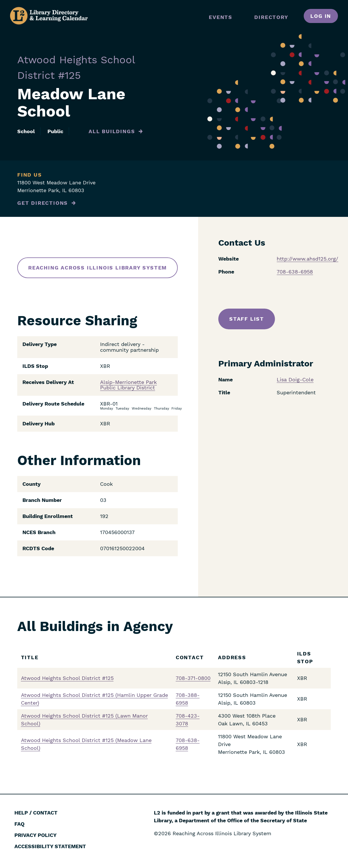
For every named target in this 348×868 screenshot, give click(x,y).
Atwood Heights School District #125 (67, 678)
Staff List (247, 319)
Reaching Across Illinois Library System (97, 268)
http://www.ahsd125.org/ (307, 259)
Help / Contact (36, 813)
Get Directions (43, 203)
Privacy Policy (36, 835)
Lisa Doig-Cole (295, 379)
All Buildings (112, 131)
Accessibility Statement (50, 846)
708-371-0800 (193, 678)
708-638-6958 (295, 272)
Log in (321, 16)
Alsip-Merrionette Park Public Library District (128, 385)
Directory (271, 17)
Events (221, 17)
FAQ (19, 824)
